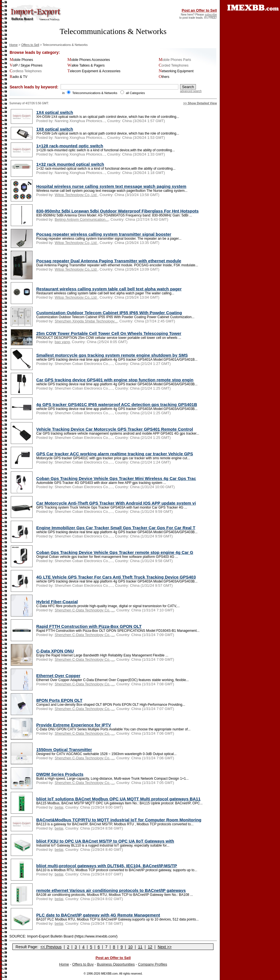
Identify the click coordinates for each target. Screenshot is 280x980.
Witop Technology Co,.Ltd (76, 195)
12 (150, 947)
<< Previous (51, 947)
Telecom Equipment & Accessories (94, 71)
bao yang (62, 342)
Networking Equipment (176, 71)
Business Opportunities (116, 964)
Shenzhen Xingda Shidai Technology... (86, 321)
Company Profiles (153, 964)
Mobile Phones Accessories (89, 60)
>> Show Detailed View (200, 103)
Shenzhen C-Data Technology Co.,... (85, 610)
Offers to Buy (83, 964)
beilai (59, 807)
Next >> (165, 947)
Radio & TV (19, 77)
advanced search (191, 91)
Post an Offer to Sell (199, 10)
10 (131, 947)
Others (164, 77)
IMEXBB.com (109, 974)
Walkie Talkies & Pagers (86, 65)
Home (13, 45)
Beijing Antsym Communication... (82, 219)
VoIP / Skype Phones (26, 65)
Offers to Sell (30, 45)
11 (140, 947)
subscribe (211, 15)
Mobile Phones (21, 60)
